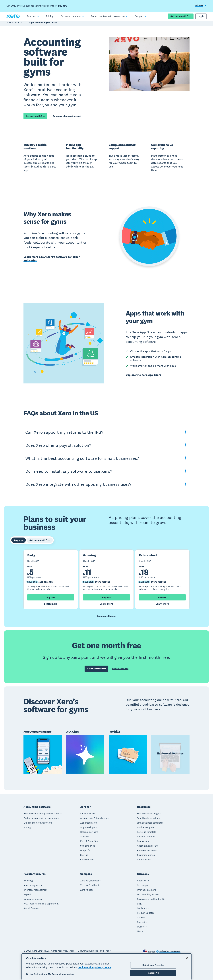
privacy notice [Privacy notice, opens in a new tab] (103, 967)
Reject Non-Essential (153, 965)
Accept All (153, 973)
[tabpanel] (106, 579)
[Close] (187, 958)
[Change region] (168, 951)
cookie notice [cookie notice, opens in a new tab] (86, 967)
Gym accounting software (43, 24)
